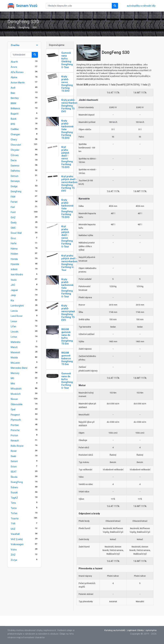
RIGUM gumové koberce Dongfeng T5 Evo (67, 358)
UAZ (13, 529)
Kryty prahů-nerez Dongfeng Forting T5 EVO (67, 84)
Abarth (14, 62)
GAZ (13, 217)
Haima (14, 249)
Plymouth (16, 420)
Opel (13, 409)
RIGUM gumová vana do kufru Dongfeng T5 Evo (67, 336)
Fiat (13, 207)
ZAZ (13, 555)
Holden (14, 254)
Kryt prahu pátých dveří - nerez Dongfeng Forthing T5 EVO (67, 157)
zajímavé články (135, 630)
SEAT (14, 472)
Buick (14, 119)
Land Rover (17, 316)
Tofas (14, 513)
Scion (14, 467)
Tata (13, 503)
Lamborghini (17, 306)
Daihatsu (15, 171)
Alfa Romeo (17, 72)
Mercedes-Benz (19, 368)
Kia (12, 300)
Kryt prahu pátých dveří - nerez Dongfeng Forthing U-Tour (67, 236)
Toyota (15, 518)
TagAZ (14, 498)
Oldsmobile (17, 404)
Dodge (14, 186)
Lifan (13, 326)
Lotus (14, 337)
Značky (11, 27)
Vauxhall (15, 534)
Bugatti (15, 114)
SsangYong (17, 482)
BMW (13, 103)
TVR (13, 524)
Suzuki (14, 492)
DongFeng (24, 27)
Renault (15, 440)
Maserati (15, 352)
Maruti (14, 347)
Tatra (14, 508)
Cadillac (15, 129)
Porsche (15, 430)
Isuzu (14, 280)
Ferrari (14, 202)
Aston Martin (18, 82)
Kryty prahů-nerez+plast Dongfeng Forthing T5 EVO (68, 313)
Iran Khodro (17, 274)
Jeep (13, 295)
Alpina (14, 77)
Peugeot (15, 415)
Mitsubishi (16, 389)
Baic (13, 93)
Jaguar (14, 290)
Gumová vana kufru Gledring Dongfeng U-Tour (67, 60)
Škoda (14, 477)
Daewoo (15, 166)
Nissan (14, 399)
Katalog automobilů (115, 630)
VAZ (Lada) (17, 539)
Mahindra (16, 342)
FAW (13, 197)
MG (12, 378)
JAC (13, 285)
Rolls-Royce (17, 446)
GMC (13, 228)
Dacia (14, 160)
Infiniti (14, 269)
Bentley (15, 98)
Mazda (14, 357)
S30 (35, 27)
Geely (14, 223)
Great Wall (16, 233)
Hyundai (15, 264)
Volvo (14, 550)
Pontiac (15, 425)
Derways (15, 181)
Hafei (14, 243)
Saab (13, 456)
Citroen (15, 155)
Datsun (14, 176)
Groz (13, 238)
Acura (14, 67)
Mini (13, 383)
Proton (14, 435)
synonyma (151, 630)
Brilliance (15, 108)
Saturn (14, 461)
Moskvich (16, 394)
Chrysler (15, 150)
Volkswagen (17, 544)
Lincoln (14, 332)
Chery (14, 139)
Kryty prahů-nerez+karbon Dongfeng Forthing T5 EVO (69, 106)
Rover (14, 451)
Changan (15, 134)
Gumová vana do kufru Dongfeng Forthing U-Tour (67, 381)
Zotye (14, 560)
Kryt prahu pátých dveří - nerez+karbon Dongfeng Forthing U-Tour (69, 263)
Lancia (14, 311)
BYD (13, 124)
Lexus (14, 321)
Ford (13, 212)
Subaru (14, 487)
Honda (14, 259)
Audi (13, 88)
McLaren (15, 363)
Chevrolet (16, 145)
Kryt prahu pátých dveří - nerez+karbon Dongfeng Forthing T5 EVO (69, 184)
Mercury (15, 373)
